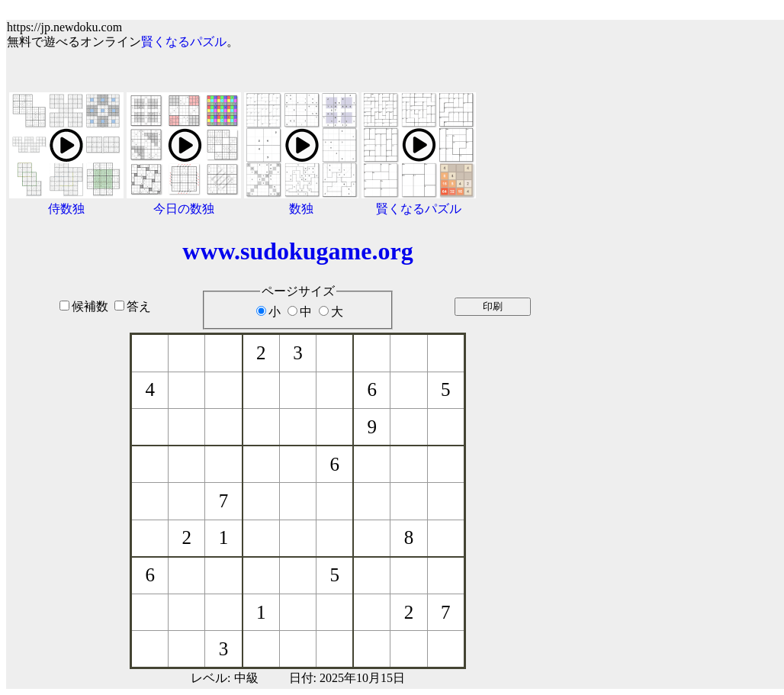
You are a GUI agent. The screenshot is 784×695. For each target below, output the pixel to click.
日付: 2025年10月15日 (347, 678)
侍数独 (66, 209)
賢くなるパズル (184, 42)
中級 (246, 678)
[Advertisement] (687, 345)
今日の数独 (184, 209)
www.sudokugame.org (297, 251)
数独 (301, 209)
